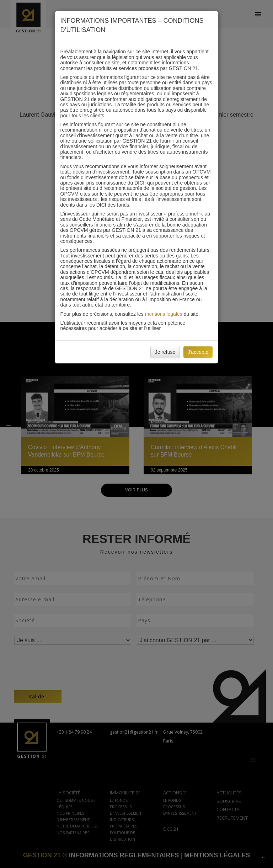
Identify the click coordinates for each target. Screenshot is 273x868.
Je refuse (165, 352)
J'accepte (198, 352)
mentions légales (164, 314)
